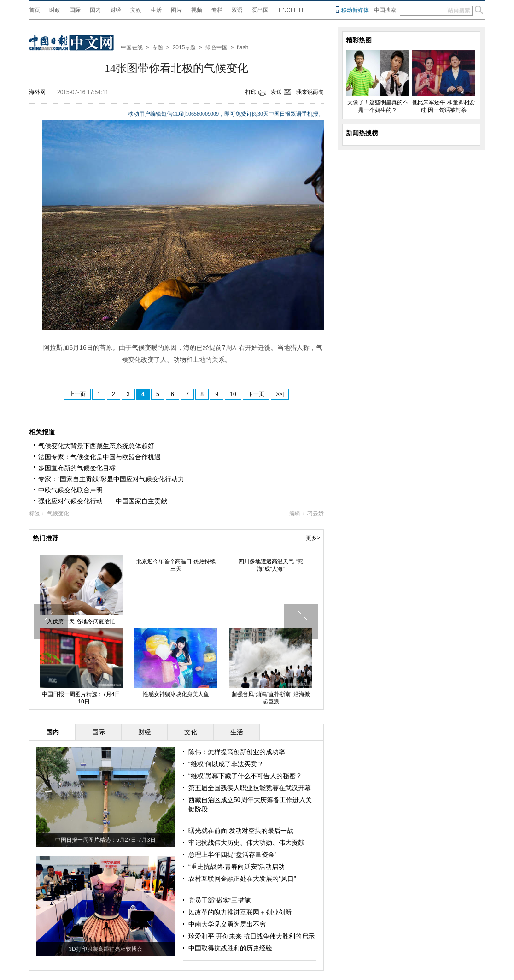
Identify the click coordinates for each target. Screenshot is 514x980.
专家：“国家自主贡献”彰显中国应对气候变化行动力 (111, 479)
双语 (237, 10)
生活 (156, 10)
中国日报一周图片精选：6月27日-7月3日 (105, 840)
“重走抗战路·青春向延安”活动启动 (237, 867)
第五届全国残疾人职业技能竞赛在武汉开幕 (250, 788)
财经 (116, 10)
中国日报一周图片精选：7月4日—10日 (81, 698)
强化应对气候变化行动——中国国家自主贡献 (103, 501)
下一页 (256, 394)
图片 (176, 10)
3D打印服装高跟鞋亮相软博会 (105, 949)
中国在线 (132, 47)
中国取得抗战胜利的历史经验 (230, 948)
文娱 (136, 10)
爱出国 (260, 10)
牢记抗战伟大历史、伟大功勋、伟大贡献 (246, 843)
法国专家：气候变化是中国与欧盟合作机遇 (99, 457)
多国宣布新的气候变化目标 (77, 468)
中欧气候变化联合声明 (70, 490)
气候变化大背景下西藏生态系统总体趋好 (96, 446)
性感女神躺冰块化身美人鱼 (176, 694)
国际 (75, 10)
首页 (35, 10)
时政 (55, 10)
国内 (95, 10)
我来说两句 (310, 92)
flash (242, 47)
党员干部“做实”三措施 (219, 900)
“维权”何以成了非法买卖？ (226, 764)
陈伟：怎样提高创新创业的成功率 (237, 752)
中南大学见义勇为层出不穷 (227, 924)
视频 (197, 10)
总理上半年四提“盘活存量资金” (232, 855)
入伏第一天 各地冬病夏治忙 (81, 621)
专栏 (217, 10)
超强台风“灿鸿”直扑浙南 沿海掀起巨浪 (271, 698)
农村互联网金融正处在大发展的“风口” (242, 879)
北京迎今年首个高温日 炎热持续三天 (176, 565)
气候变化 (58, 514)
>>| (280, 394)
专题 (158, 47)
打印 (251, 92)
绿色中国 (216, 47)
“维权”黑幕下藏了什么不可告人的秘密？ (245, 776)
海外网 (37, 92)
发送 (276, 92)
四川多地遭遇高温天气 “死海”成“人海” (271, 565)
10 (233, 394)
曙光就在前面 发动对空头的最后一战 (241, 831)
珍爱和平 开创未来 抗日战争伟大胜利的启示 (251, 936)
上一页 (77, 394)
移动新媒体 (355, 10)
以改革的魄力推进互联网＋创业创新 (240, 912)
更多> (313, 538)
